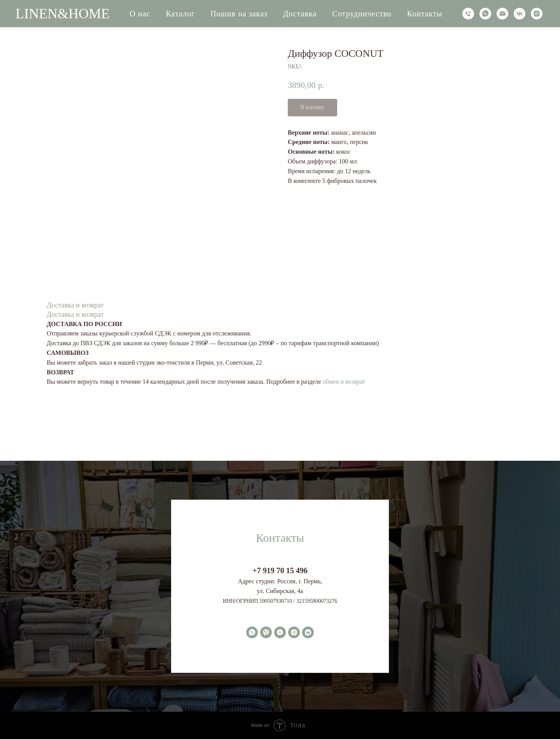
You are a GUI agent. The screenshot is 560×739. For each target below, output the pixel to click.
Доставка (300, 14)
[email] (502, 14)
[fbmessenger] (280, 632)
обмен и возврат (344, 382)
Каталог (181, 14)
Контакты (425, 14)
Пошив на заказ (239, 14)
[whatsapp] (485, 14)
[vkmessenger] (308, 632)
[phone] (468, 14)
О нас (140, 14)
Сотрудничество (362, 14)
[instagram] (537, 14)
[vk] (520, 14)
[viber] (266, 632)
